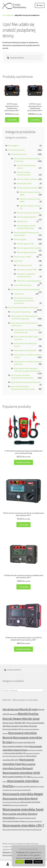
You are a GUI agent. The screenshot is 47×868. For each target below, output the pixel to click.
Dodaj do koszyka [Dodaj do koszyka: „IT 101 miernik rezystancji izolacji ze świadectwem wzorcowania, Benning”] (23, 462)
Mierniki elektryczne (19, 154)
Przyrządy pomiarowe (16, 150)
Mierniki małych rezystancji (27, 179)
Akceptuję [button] (20, 862)
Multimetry (18, 261)
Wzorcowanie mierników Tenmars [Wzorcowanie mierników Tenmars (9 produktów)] (14, 821)
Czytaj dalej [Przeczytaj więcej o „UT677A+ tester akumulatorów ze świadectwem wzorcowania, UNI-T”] (35, 120)
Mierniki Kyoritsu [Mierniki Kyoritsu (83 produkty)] (28, 714)
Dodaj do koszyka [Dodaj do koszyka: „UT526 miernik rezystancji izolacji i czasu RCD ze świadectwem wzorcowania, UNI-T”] (23, 649)
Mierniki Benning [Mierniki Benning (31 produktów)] (11, 709)
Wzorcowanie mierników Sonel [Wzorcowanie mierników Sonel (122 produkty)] (23, 809)
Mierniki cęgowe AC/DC (26, 244)
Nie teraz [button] (29, 862)
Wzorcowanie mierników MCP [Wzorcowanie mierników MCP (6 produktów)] (22, 790)
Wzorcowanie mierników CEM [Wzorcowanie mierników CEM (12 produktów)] (24, 742)
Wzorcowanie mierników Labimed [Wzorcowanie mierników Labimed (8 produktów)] (25, 786)
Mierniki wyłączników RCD (27, 217)
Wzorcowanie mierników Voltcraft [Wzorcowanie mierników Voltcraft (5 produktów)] (32, 830)
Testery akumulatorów (23, 285)
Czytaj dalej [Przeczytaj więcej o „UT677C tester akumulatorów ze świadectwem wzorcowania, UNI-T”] (12, 120)
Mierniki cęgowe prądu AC (26, 252)
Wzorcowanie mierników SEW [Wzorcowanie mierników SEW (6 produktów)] (19, 805)
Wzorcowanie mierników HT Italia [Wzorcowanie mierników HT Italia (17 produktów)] (17, 777)
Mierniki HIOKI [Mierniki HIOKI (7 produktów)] (13, 714)
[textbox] (24, 690)
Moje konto (8, 864)
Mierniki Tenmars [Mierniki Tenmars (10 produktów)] (8, 723)
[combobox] (24, 690)
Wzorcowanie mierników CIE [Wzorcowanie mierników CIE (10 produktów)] (15, 753)
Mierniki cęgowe (20, 239)
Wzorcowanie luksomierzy (21, 312)
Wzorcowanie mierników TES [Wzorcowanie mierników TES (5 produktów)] (34, 821)
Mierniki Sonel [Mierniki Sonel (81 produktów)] (31, 719)
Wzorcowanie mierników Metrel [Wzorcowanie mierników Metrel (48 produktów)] (20, 799)
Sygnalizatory (22, 221)
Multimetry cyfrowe (24, 265)
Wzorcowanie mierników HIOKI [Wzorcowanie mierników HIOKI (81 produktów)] (21, 773)
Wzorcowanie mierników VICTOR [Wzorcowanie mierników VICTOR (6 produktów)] (12, 830)
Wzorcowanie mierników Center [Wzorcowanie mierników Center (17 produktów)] (16, 746)
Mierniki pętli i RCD (24, 183)
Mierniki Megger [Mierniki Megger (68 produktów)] (12, 719)
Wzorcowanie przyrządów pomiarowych (23, 307)
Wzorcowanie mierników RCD (25, 350)
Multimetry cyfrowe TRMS (27, 270)
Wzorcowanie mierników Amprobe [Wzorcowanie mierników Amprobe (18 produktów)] (22, 726)
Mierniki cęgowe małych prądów (29, 248)
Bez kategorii (13, 146)
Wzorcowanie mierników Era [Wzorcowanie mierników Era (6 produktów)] (18, 756)
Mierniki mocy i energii (22, 257)
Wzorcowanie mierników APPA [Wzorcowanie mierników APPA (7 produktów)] (12, 729)
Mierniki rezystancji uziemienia (29, 213)
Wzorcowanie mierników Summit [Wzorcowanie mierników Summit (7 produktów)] (26, 818)
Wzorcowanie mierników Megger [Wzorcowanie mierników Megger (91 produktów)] (23, 794)
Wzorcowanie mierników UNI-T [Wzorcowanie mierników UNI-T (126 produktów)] (23, 825)
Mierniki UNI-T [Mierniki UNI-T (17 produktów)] (21, 723)
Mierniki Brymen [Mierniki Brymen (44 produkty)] (29, 709)
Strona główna (8, 15)
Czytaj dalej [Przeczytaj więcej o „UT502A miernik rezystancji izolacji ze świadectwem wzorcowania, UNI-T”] (24, 587)
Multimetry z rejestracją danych (29, 281)
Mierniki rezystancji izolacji (27, 188)
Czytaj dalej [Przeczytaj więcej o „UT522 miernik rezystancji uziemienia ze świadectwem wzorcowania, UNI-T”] (24, 525)
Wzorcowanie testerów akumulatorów (26, 382)
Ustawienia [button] (38, 862)
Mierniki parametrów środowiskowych (25, 289)
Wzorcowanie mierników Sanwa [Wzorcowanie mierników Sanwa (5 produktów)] (12, 802)
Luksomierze (19, 294)
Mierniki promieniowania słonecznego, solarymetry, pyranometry (24, 301)
